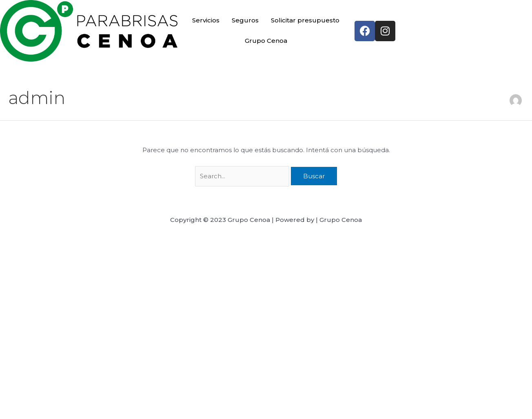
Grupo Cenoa (266, 41)
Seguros (245, 20)
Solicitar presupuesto (305, 20)
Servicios (206, 20)
